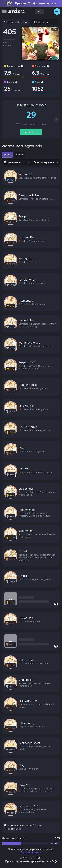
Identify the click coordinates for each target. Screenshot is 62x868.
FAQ (54, 861)
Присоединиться (31, 852)
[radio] (7, 155)
